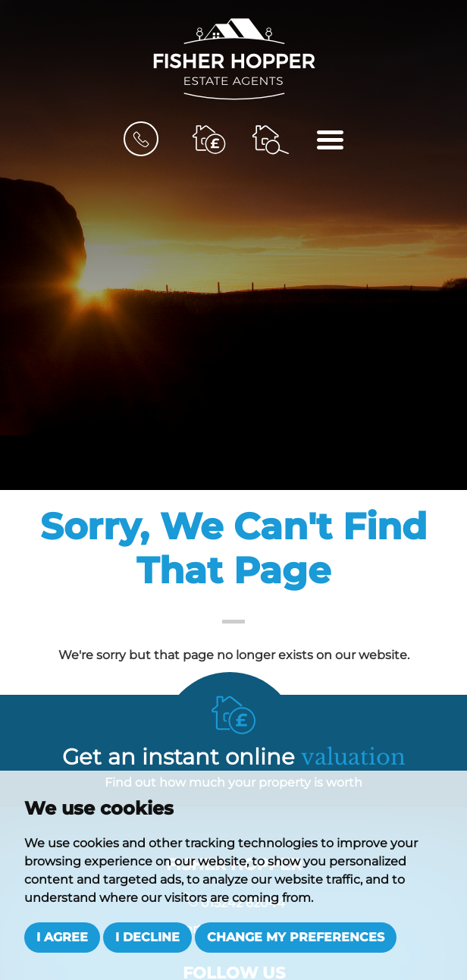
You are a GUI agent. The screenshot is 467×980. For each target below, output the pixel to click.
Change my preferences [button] (296, 937)
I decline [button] (147, 937)
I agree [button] (62, 937)
